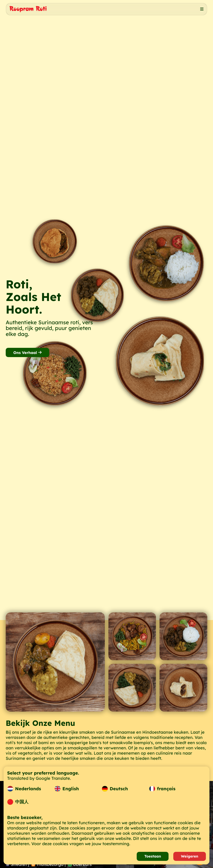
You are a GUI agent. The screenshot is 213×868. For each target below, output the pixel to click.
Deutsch (115, 789)
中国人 (18, 802)
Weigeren (190, 856)
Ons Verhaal (27, 352)
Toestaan (153, 856)
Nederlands (24, 789)
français (162, 789)
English (67, 789)
